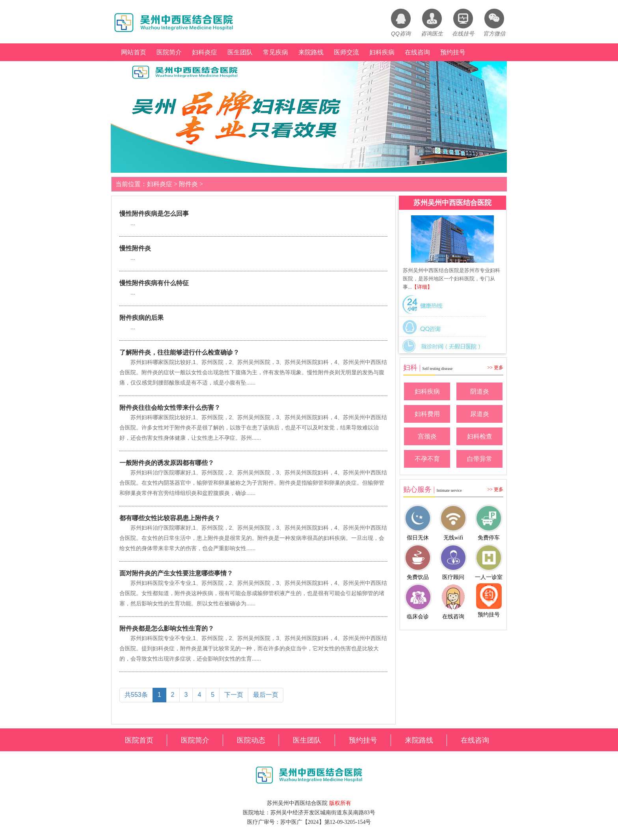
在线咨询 (417, 52)
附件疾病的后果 (141, 318)
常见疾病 (275, 52)
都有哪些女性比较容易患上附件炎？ (170, 518)
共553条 (136, 695)
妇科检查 (480, 436)
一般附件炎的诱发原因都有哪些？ (167, 463)
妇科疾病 (382, 52)
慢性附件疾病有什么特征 (154, 283)
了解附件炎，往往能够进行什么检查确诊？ (179, 352)
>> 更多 (495, 368)
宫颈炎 (427, 436)
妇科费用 (427, 414)
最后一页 (266, 695)
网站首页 (134, 52)
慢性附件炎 (135, 248)
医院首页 (139, 740)
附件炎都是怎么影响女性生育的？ (167, 628)
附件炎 (188, 184)
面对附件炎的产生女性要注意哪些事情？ (176, 573)
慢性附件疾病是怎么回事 (154, 214)
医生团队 (240, 52)
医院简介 (169, 52)
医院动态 (251, 740)
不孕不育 (427, 459)
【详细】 (422, 287)
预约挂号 (453, 52)
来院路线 (311, 52)
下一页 (234, 695)
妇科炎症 (205, 52)
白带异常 (480, 459)
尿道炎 (480, 414)
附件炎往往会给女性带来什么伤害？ (170, 408)
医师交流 (346, 52)
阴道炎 (480, 391)
